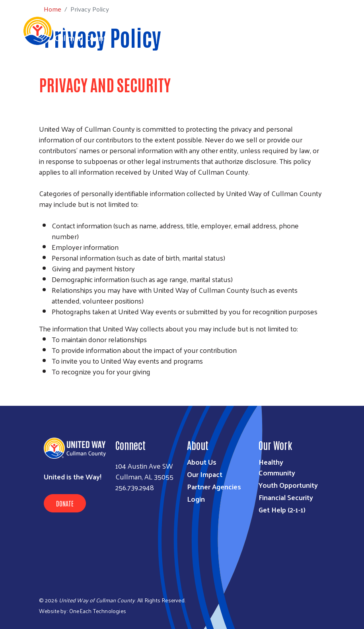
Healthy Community (277, 467)
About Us (202, 462)
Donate (65, 503)
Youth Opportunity (288, 485)
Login (196, 499)
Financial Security (286, 497)
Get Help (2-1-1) (282, 509)
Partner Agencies (214, 486)
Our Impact (205, 474)
